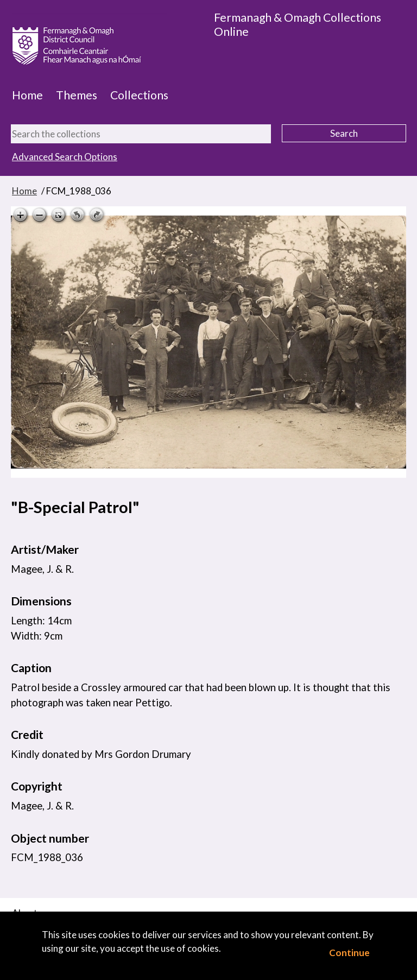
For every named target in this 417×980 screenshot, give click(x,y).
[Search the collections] (141, 134)
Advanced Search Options (65, 157)
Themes (77, 95)
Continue (349, 953)
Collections (139, 95)
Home (27, 95)
